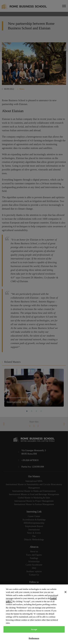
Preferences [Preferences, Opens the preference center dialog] (34, 638)
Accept (34, 629)
